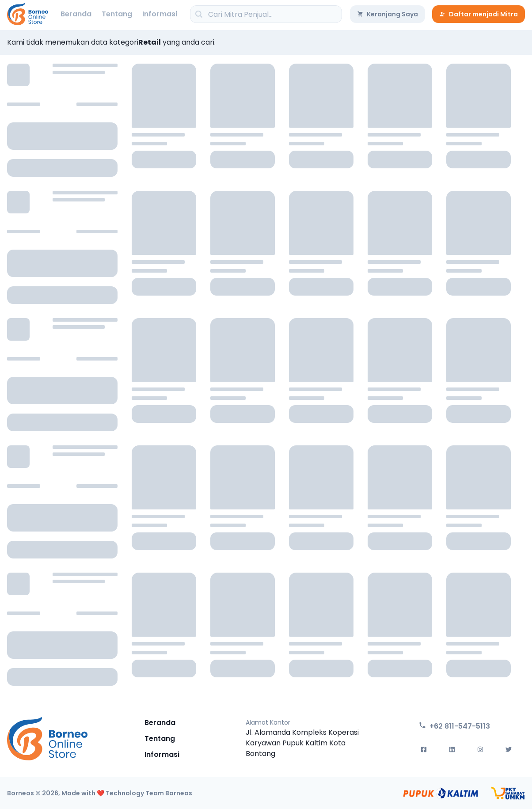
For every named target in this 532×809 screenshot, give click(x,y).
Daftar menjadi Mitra (479, 14)
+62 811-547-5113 (454, 726)
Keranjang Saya (388, 14)
